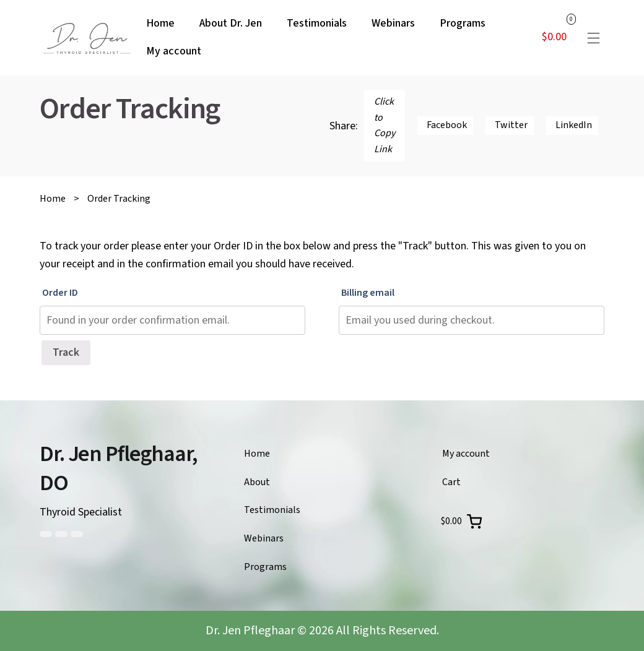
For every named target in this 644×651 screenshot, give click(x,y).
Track (66, 352)
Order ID (60, 293)
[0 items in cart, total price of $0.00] (461, 522)
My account (466, 454)
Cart (451, 482)
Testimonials (272, 510)
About (257, 482)
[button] (593, 38)
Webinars (264, 538)
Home (53, 199)
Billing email (368, 293)
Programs (265, 567)
